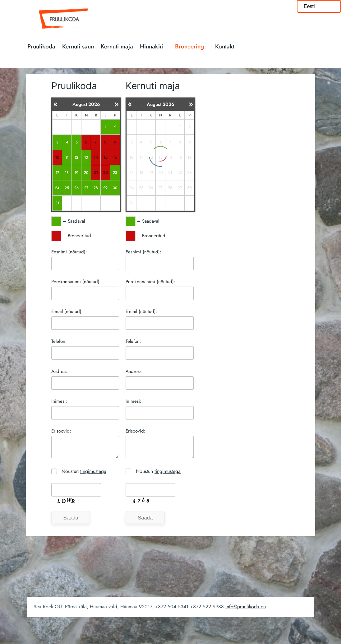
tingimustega (93, 471)
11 (67, 157)
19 (76, 172)
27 (86, 188)
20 (86, 172)
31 (57, 203)
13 (86, 157)
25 (67, 188)
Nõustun (84, 471)
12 (76, 157)
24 (57, 188)
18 (67, 172)
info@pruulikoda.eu (246, 607)
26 (76, 188)
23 (115, 172)
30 (115, 188)
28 (96, 188)
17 (57, 172)
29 (105, 188)
